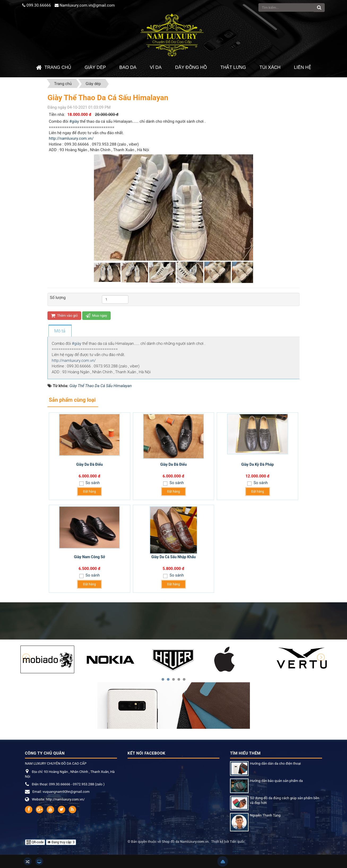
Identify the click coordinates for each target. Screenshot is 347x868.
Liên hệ (302, 67)
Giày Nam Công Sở (90, 557)
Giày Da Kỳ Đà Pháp (257, 464)
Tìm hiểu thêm (245, 753)
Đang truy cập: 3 (61, 842)
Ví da (156, 67)
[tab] (60, 331)
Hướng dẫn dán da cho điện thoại (275, 763)
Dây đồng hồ (191, 67)
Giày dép (95, 67)
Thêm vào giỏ (64, 316)
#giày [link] (74, 121)
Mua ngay (96, 316)
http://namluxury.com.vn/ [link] (71, 138)
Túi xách (270, 67)
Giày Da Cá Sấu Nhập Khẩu (173, 557)
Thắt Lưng (233, 67)
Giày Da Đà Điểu (89, 464)
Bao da (128, 67)
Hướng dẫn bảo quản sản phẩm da (276, 781)
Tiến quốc (237, 842)
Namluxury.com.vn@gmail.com (87, 5)
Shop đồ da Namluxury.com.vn (185, 842)
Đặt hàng (89, 492)
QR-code (35, 842)
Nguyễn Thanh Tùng (265, 815)
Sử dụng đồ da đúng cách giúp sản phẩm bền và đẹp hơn (285, 801)
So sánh (92, 483)
